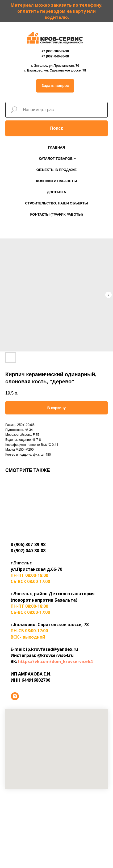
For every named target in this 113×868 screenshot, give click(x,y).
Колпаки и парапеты (57, 181)
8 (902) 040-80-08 (28, 551)
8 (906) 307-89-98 (28, 544)
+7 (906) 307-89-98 (55, 51)
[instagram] (15, 696)
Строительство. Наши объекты (57, 203)
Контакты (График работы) (56, 214)
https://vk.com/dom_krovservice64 (55, 661)
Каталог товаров (56, 159)
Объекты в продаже (56, 170)
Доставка (57, 192)
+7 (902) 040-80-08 (55, 56)
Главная (56, 147)
